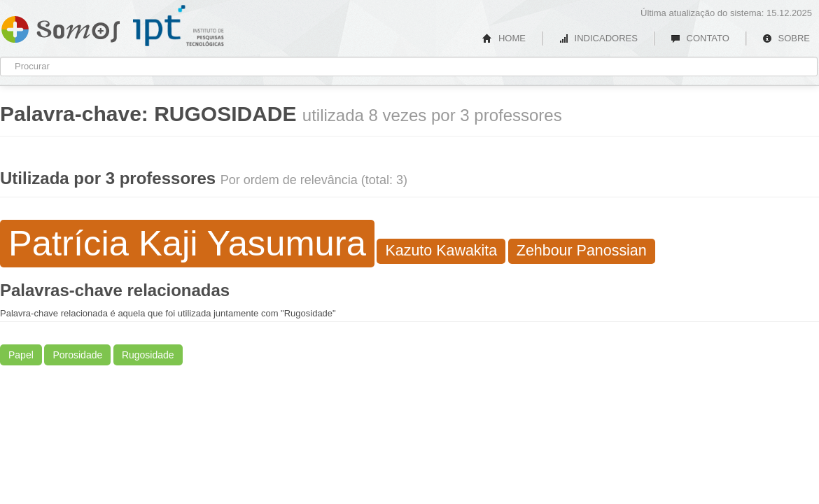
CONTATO (700, 38)
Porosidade (77, 355)
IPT (178, 26)
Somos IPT (61, 27)
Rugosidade (148, 355)
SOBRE (786, 38)
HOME (504, 38)
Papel (21, 355)
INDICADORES (598, 38)
